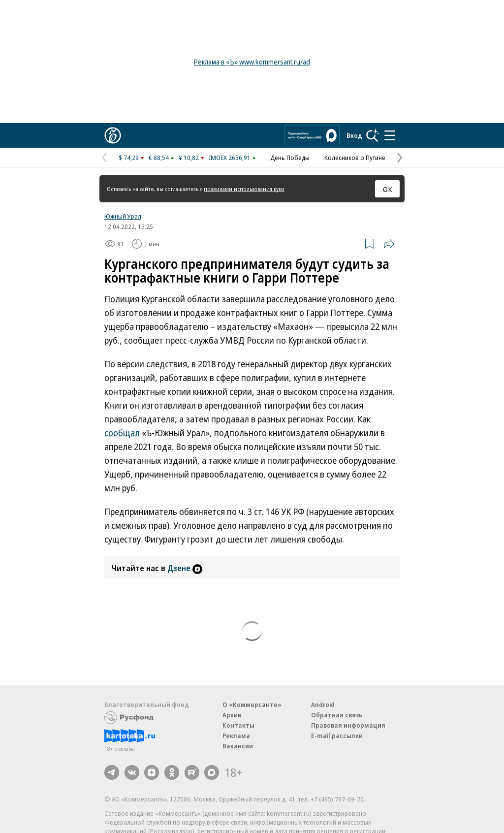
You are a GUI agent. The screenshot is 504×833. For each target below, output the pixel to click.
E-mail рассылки (337, 736)
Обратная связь (337, 715)
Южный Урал (123, 216)
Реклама (236, 736)
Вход (354, 135)
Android (323, 705)
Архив (232, 715)
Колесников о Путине (355, 158)
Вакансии (238, 746)
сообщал (123, 433)
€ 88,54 (159, 158)
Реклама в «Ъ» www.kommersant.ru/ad (252, 62)
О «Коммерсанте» (252, 705)
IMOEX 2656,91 (230, 158)
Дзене (185, 568)
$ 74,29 (129, 158)
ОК (388, 189)
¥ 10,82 (189, 158)
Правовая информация (348, 725)
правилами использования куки (244, 189)
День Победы (290, 158)
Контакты (238, 725)
